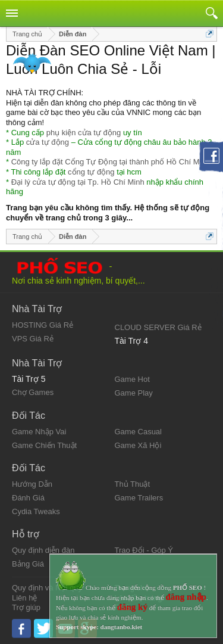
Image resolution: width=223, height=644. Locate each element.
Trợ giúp (26, 607)
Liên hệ (24, 598)
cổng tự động (91, 172)
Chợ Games (33, 392)
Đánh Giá (28, 498)
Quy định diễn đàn (43, 550)
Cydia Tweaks (36, 511)
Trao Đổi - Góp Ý (144, 550)
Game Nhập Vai (39, 432)
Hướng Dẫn (32, 484)
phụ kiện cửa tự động (84, 133)
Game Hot (132, 379)
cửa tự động (48, 142)
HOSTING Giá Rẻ (43, 325)
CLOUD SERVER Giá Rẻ (158, 327)
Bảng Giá (28, 564)
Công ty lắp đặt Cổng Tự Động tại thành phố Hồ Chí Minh (111, 162)
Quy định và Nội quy (47, 588)
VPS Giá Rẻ (33, 339)
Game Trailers (139, 498)
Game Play (134, 393)
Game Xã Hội (138, 445)
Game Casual (138, 432)
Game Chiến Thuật (44, 445)
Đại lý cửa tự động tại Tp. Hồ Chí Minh (78, 182)
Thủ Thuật (133, 484)
